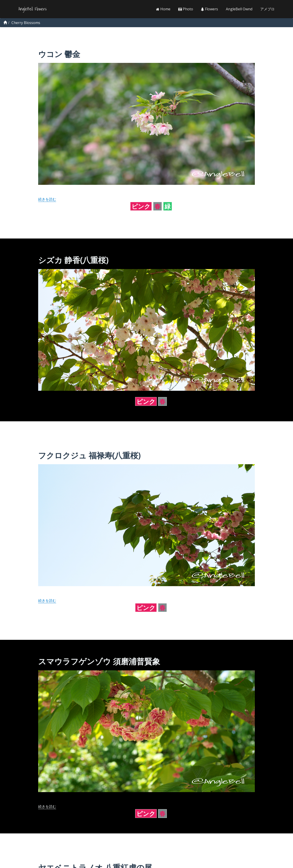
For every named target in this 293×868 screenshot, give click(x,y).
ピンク (141, 206)
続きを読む (47, 199)
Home (163, 9)
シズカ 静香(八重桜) (73, 260)
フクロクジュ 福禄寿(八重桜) (89, 455)
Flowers (209, 9)
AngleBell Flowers (33, 9)
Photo (186, 9)
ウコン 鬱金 (59, 54)
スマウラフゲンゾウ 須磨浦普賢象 (99, 661)
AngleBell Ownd (239, 9)
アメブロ (267, 9)
